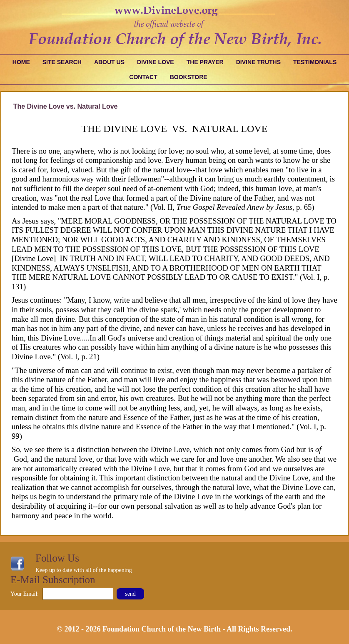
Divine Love (156, 62)
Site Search (62, 62)
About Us (109, 62)
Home (21, 62)
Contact (143, 77)
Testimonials (315, 62)
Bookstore (189, 77)
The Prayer (205, 62)
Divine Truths (258, 62)
